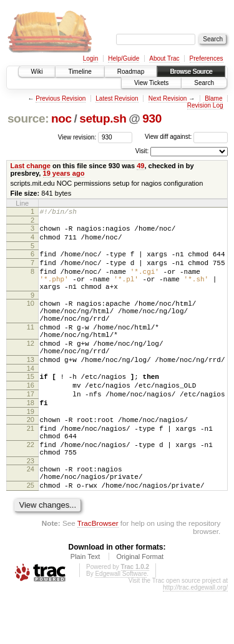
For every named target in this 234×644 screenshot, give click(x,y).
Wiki (37, 72)
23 (31, 508)
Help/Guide (124, 58)
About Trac (164, 58)
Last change (31, 166)
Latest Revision (117, 98)
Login (90, 58)
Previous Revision (61, 98)
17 (31, 428)
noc (61, 118)
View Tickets (151, 83)
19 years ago (64, 173)
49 (140, 166)
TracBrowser (98, 576)
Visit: (142, 151)
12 (31, 368)
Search (204, 83)
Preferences (207, 58)
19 (31, 449)
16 (31, 417)
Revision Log (205, 105)
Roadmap (131, 72)
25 (31, 536)
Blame (213, 98)
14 (31, 398)
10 (31, 318)
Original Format (140, 609)
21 (31, 468)
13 (31, 388)
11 (31, 348)
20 (31, 457)
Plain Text (85, 609)
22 (31, 488)
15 (31, 406)
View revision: (77, 137)
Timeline (80, 72)
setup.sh (103, 118)
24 (31, 516)
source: (28, 118)
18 (31, 438)
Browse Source (191, 72)
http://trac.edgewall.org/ (195, 640)
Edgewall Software (121, 626)
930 (152, 118)
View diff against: (186, 137)
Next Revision (168, 98)
